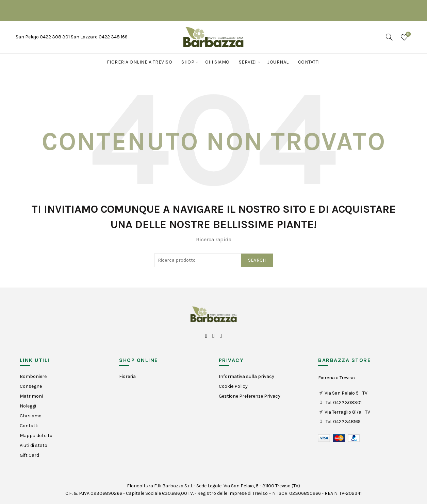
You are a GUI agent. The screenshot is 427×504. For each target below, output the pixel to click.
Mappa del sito (36, 436)
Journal (278, 62)
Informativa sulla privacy (247, 376)
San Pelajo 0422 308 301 (43, 37)
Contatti (309, 62)
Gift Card (29, 455)
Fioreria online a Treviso (140, 62)
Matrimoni (31, 396)
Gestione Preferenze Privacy (250, 396)
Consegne (31, 386)
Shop (188, 62)
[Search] (389, 37)
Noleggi (28, 406)
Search (257, 260)
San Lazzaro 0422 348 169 (99, 37)
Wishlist (407, 34)
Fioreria (127, 376)
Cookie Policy (233, 386)
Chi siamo (217, 62)
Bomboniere (33, 376)
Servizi (248, 62)
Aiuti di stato (34, 445)
